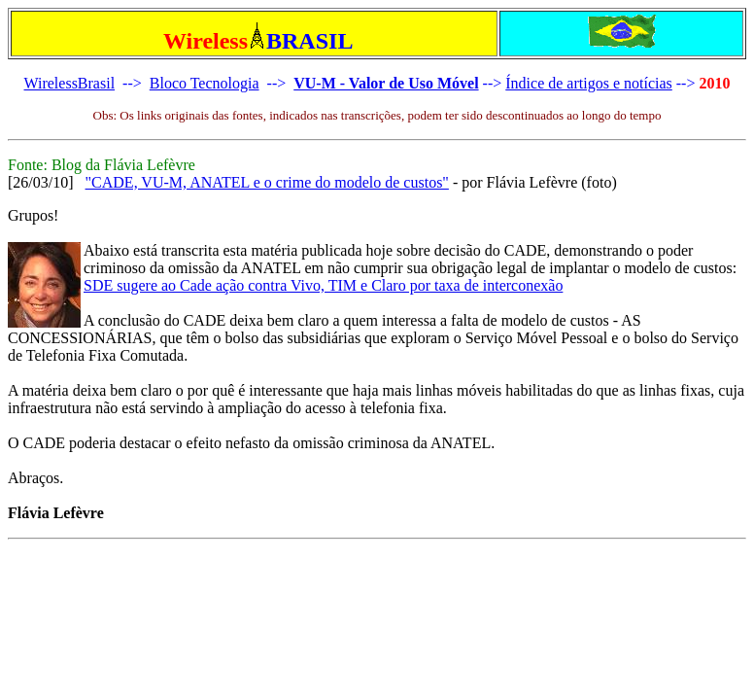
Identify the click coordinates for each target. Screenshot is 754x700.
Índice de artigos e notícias (589, 83)
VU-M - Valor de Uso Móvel (386, 83)
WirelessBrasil (70, 83)
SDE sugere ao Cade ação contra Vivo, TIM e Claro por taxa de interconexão (323, 285)
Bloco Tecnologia (205, 83)
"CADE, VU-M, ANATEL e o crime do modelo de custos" (267, 182)
